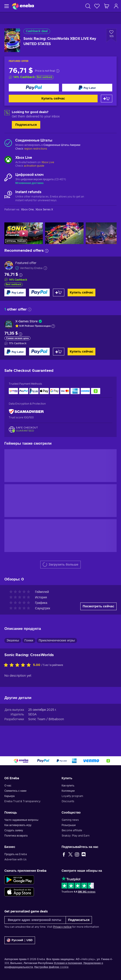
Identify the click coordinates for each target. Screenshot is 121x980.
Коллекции (68, 791)
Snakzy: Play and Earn (76, 836)
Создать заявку (14, 830)
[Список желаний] (97, 6)
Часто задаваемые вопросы (21, 820)
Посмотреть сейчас (98, 606)
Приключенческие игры (57, 641)
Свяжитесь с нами (15, 791)
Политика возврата (16, 836)
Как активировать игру (18, 825)
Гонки (29, 641)
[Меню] (6, 6)
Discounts (68, 801)
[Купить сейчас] (34, 88)
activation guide (34, 166)
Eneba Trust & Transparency (22, 801)
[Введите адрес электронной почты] (35, 920)
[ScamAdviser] (26, 412)
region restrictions (35, 149)
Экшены (13, 641)
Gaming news (70, 820)
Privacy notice (62, 927)
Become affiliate (72, 830)
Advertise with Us (15, 859)
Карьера (10, 796)
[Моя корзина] (107, 6)
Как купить (68, 786)
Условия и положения (68, 963)
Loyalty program (72, 796)
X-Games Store (26, 321)
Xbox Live (48, 162)
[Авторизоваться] (116, 6)
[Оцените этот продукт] (18, 665)
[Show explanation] (53, 326)
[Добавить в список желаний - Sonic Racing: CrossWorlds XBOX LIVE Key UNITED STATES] (111, 35)
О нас (8, 786)
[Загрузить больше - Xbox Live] (8, 160)
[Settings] (20, 940)
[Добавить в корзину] (107, 99)
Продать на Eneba (16, 854)
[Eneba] (23, 6)
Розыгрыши (69, 825)
